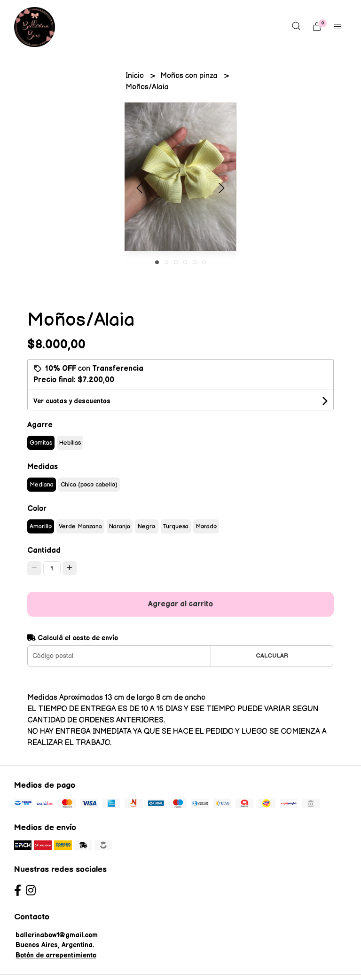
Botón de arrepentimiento (56, 955)
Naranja (120, 526)
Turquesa (176, 526)
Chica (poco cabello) (89, 485)
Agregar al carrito (180, 604)
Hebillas (70, 443)
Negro (146, 526)
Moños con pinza (190, 76)
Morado (206, 526)
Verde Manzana (80, 526)
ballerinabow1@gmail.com (57, 935)
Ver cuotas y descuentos (72, 401)
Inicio (136, 76)
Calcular (272, 656)
